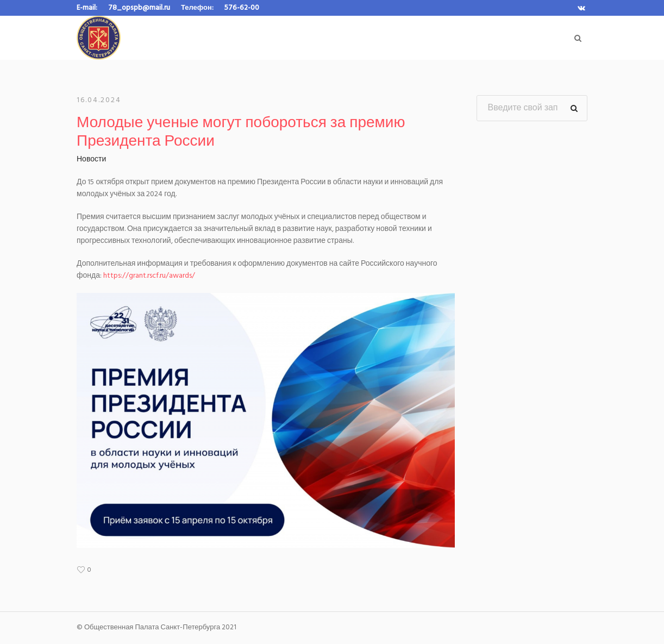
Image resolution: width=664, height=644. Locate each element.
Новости (91, 160)
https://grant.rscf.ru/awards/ (149, 276)
